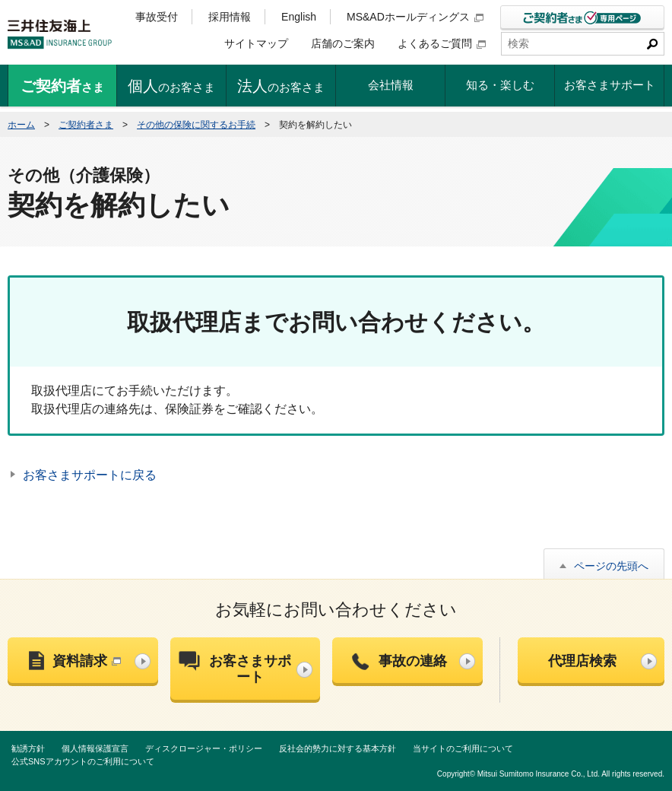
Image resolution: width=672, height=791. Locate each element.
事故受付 (157, 17)
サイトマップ (256, 43)
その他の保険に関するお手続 (196, 125)
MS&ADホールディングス (415, 17)
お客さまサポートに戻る (90, 475)
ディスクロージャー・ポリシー (204, 748)
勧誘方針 (28, 748)
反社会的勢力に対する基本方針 (338, 748)
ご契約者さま (86, 125)
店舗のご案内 (343, 43)
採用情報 (230, 17)
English (299, 17)
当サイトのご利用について (463, 748)
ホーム (21, 125)
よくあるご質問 (442, 43)
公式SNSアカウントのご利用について (83, 761)
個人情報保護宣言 (95, 748)
